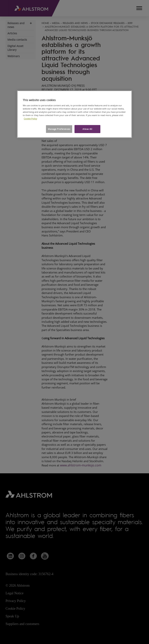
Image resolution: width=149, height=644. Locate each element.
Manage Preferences (59, 129)
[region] (74, 114)
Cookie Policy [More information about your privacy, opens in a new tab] (30, 118)
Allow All (87, 129)
